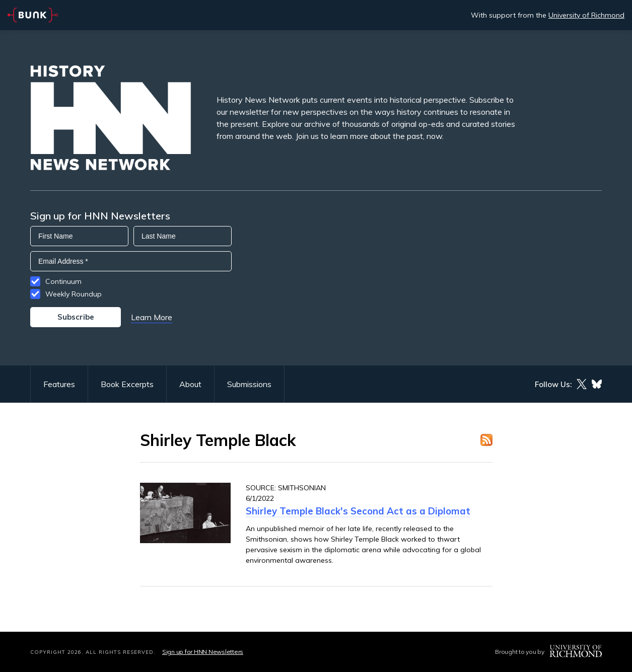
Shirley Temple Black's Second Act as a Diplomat (358, 511)
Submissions (249, 384)
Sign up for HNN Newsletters (203, 652)
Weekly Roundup (74, 294)
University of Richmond (586, 15)
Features (59, 384)
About (190, 384)
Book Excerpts (127, 384)
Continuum (63, 281)
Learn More (152, 317)
